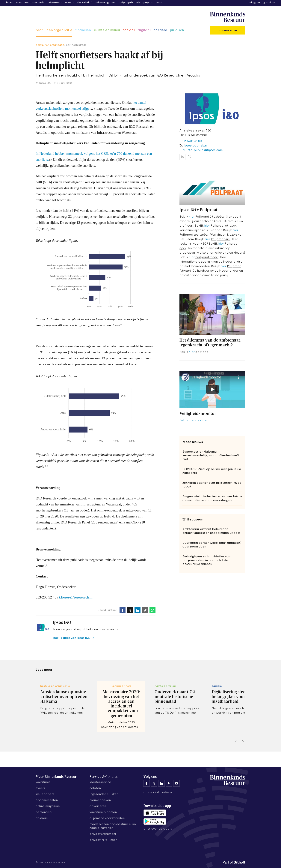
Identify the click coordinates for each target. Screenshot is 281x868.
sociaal (129, 30)
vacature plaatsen (103, 812)
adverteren (55, 3)
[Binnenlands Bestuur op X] (154, 783)
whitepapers (145, 3)
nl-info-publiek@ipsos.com (203, 150)
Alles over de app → (158, 829)
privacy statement (103, 834)
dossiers (42, 818)
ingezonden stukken (104, 794)
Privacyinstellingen (103, 840)
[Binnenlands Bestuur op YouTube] (176, 783)
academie (38, 3)
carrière (160, 30)
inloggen (254, 3)
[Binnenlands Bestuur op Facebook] (146, 783)
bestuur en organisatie (54, 30)
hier (192, 217)
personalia (44, 812)
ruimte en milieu (107, 30)
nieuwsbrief (84, 3)
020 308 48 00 (192, 141)
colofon (95, 788)
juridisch (177, 30)
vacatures (23, 3)
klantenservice (100, 782)
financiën (83, 30)
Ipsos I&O (45, 83)
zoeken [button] (270, 3)
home (10, 3)
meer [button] (159, 3)
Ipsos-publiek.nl (196, 146)
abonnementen (47, 800)
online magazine (105, 3)
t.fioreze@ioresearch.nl (76, 597)
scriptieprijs (126, 3)
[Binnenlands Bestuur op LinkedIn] (161, 783)
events (70, 3)
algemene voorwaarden (107, 818)
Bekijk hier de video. (194, 420)
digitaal (144, 30)
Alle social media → (158, 792)
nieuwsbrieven (100, 800)
